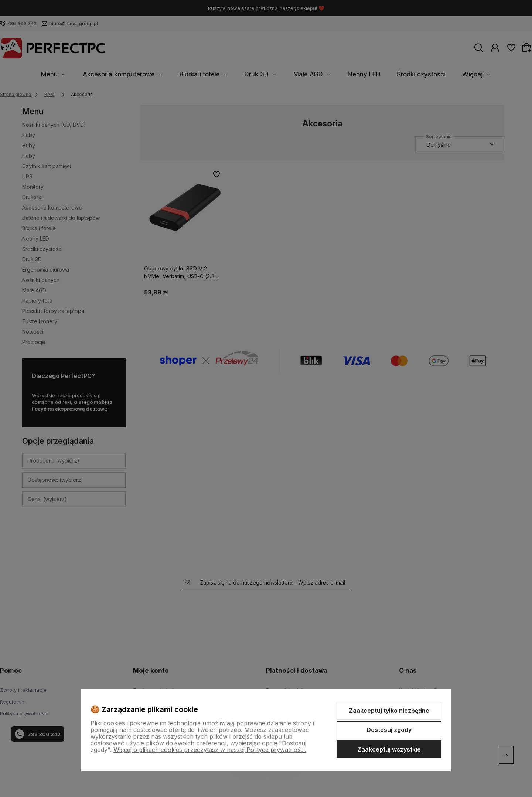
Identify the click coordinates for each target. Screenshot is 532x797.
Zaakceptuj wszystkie (389, 749)
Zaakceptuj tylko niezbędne (389, 711)
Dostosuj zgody (389, 730)
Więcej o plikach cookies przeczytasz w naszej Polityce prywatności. (210, 750)
